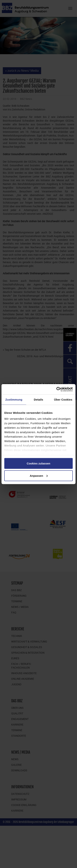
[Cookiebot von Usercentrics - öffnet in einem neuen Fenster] (56, 389)
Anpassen (39, 476)
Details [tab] (38, 400)
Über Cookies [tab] (63, 400)
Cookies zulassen (38, 463)
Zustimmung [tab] (14, 400)
